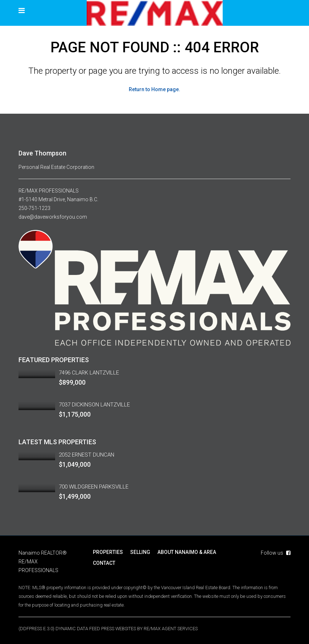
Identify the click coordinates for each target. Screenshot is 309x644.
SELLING (140, 552)
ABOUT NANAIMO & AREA (187, 552)
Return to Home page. (154, 89)
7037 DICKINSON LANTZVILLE (94, 405)
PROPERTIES (108, 552)
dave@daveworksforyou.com (53, 217)
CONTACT (104, 563)
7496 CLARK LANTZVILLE (89, 373)
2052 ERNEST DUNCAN (86, 455)
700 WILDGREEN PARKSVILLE (94, 487)
